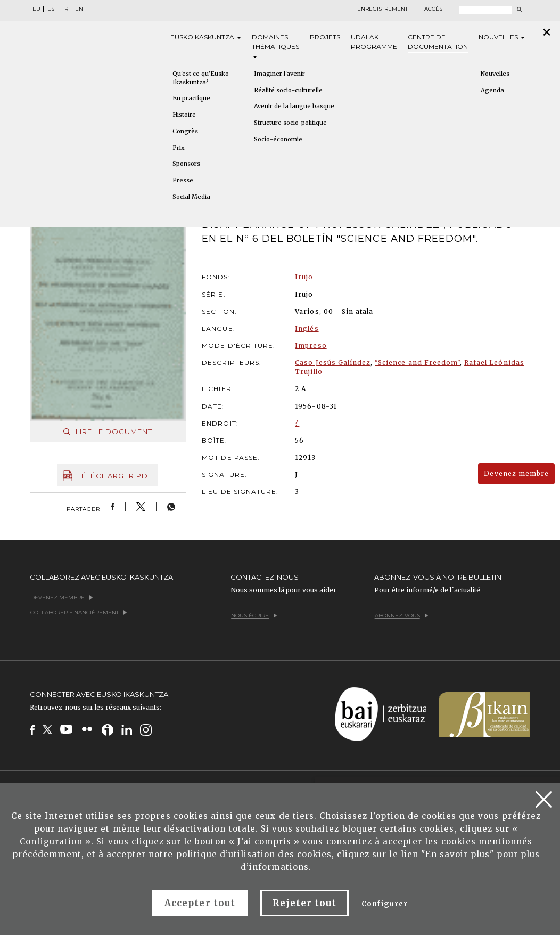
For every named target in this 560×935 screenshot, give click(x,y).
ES (51, 9)
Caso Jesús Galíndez (333, 363)
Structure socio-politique (290, 123)
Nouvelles (502, 37)
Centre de (438, 42)
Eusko (206, 37)
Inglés (307, 328)
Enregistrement (382, 9)
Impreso (311, 345)
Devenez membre (516, 473)
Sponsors (186, 164)
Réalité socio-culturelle (288, 90)
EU (36, 9)
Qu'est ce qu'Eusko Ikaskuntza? (201, 78)
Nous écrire (254, 616)
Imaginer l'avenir (279, 74)
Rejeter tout (304, 903)
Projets (325, 37)
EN (79, 9)
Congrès (185, 131)
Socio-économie (278, 139)
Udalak (374, 42)
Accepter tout (200, 903)
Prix (179, 148)
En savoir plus (458, 854)
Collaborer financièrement (79, 612)
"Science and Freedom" (417, 363)
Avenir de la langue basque (294, 106)
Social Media (191, 197)
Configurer (384, 904)
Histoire (184, 115)
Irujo (304, 277)
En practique (191, 98)
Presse (183, 180)
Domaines (275, 46)
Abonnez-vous (401, 616)
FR (65, 9)
